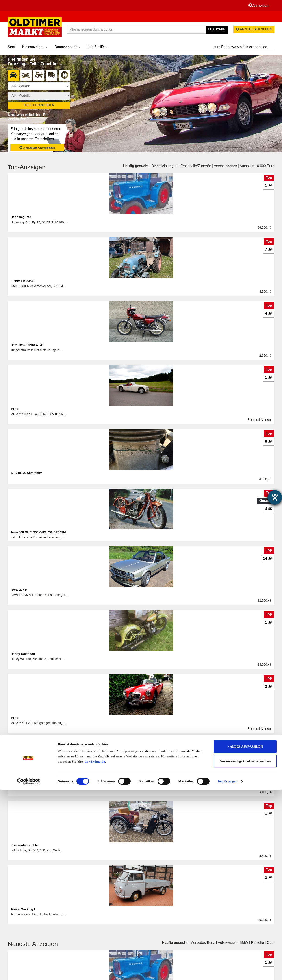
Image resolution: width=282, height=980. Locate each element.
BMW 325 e (19, 590)
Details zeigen (227, 971)
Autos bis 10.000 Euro (257, 166)
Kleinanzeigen (35, 47)
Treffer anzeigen (39, 105)
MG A (15, 409)
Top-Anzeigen (27, 167)
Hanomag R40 (21, 217)
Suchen (217, 29)
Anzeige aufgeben (254, 29)
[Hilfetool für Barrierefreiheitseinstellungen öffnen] (275, 497)
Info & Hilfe (98, 47)
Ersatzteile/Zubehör (196, 166)
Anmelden (258, 5)
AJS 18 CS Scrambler (26, 473)
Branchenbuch (68, 47)
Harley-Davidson (23, 654)
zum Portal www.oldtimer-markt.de (240, 47)
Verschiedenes (225, 166)
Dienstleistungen (164, 166)
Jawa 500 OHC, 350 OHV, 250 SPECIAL (39, 532)
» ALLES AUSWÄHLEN (245, 937)
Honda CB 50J (21, 782)
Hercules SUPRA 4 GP (27, 345)
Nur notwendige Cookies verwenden (245, 951)
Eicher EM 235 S (22, 281)
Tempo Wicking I (23, 909)
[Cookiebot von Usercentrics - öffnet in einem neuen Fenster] (29, 971)
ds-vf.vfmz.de (95, 952)
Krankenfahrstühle (24, 845)
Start (11, 47)
